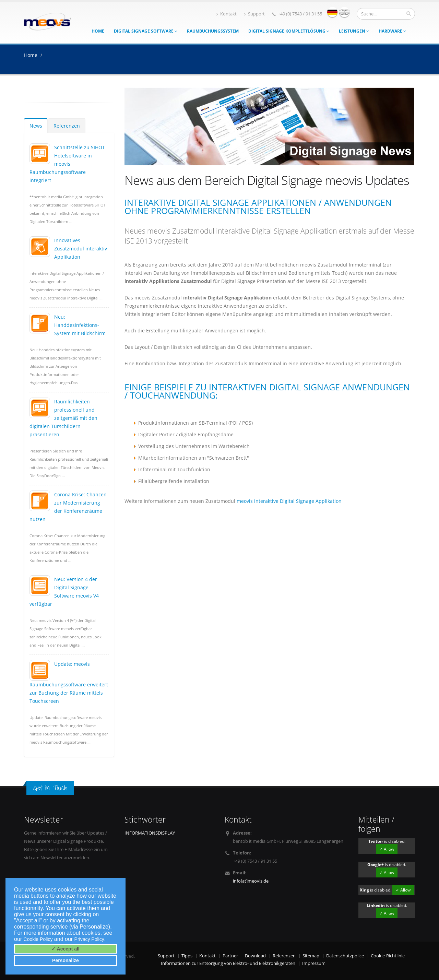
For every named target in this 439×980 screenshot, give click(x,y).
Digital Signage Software (146, 31)
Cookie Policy (38, 939)
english (344, 12)
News (36, 126)
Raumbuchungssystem (213, 31)
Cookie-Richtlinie (388, 956)
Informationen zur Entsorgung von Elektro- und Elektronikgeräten (228, 963)
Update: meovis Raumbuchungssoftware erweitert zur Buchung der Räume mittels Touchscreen (69, 682)
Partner (230, 956)
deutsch (332, 12)
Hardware (392, 31)
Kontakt (227, 14)
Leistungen (354, 31)
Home (98, 31)
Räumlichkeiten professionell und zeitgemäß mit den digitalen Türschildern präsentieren (63, 418)
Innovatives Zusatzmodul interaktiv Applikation (81, 249)
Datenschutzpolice (345, 956)
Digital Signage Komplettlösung (289, 31)
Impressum (314, 963)
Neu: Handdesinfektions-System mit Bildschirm (80, 325)
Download (255, 956)
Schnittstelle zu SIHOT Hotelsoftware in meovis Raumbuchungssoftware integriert (67, 164)
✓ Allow (387, 849)
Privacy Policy (89, 939)
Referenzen (67, 126)
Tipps (187, 956)
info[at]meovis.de (251, 881)
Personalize (66, 960)
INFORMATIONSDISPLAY (150, 833)
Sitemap (311, 956)
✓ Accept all (66, 949)
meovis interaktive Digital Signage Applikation (289, 501)
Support (254, 14)
